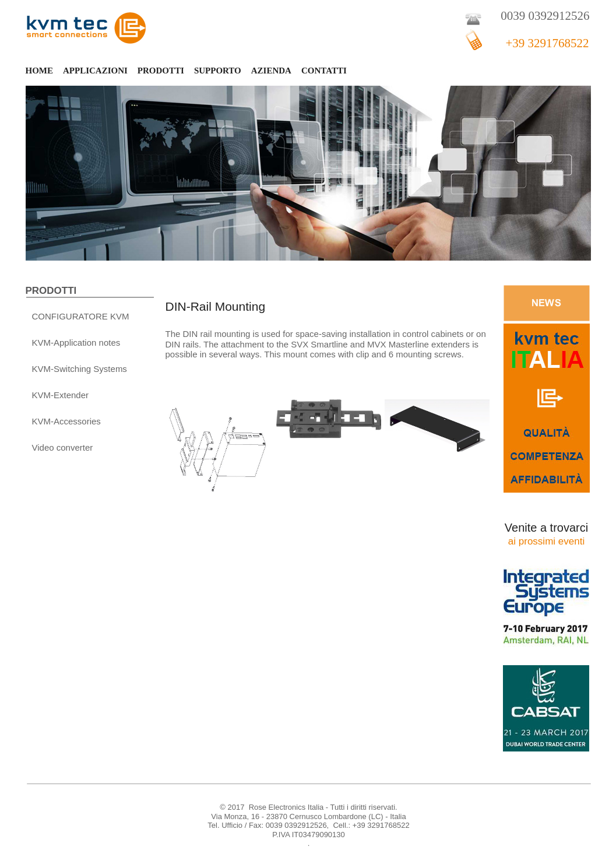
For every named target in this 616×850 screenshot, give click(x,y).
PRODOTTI (161, 71)
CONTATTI (324, 71)
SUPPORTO (218, 71)
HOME (40, 71)
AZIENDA (271, 71)
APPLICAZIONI (95, 71)
